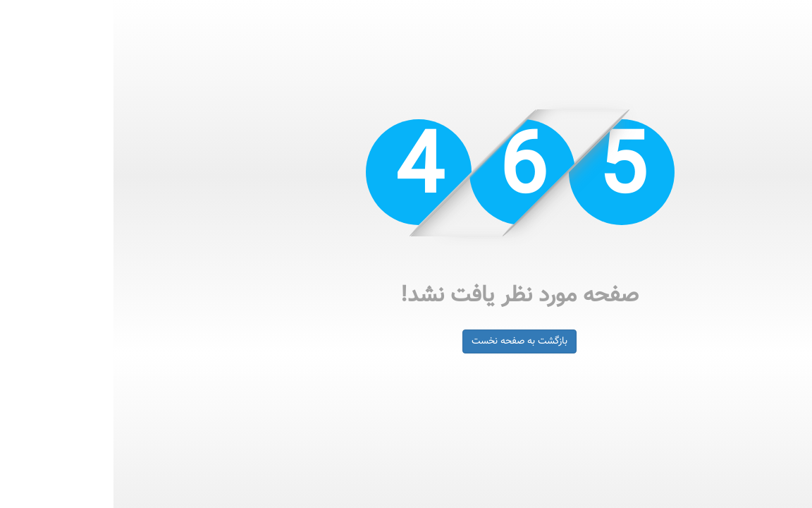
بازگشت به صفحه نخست (406, 341)
